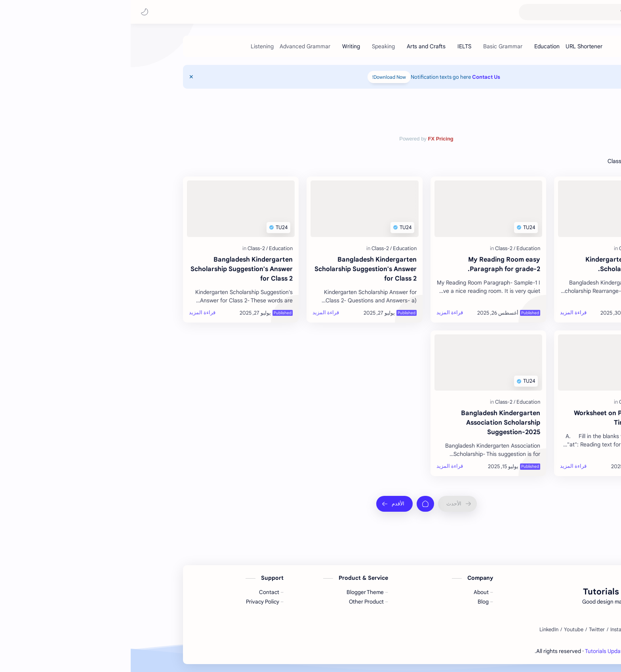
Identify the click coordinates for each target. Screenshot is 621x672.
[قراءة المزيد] (443, 313)
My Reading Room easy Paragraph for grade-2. (373, 264)
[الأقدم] (264, 504)
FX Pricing (310, 139)
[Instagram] (491, 630)
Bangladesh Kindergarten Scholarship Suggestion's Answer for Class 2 (235, 269)
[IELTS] (334, 46)
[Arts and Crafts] (295, 46)
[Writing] (220, 46)
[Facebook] (520, 630)
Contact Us (355, 77)
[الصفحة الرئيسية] (295, 504)
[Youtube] (443, 630)
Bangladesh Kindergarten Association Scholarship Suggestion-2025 (370, 423)
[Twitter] (466, 630)
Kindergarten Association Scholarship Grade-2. (494, 264)
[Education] (416, 46)
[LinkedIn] (418, 630)
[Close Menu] (61, 77)
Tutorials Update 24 (558, 12)
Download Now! (258, 77)
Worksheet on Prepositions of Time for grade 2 (488, 418)
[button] (14, 12)
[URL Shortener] (453, 46)
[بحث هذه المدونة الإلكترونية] (457, 12)
